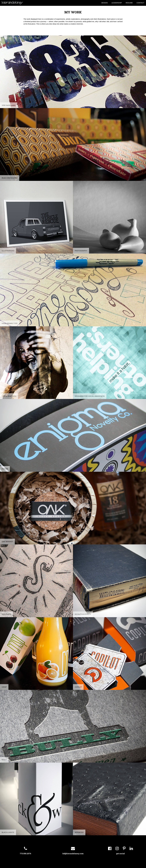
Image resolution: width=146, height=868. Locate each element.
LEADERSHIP (117, 3)
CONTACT (140, 3)
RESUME (129, 3)
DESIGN (105, 3)
